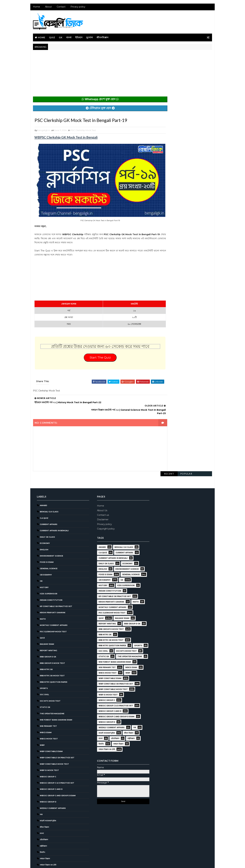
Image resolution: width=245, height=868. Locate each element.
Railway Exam (47, 625)
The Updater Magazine (52, 695)
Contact (61, 8)
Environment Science (51, 537)
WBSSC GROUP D (48, 783)
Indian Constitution (51, 581)
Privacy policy (78, 8)
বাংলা (69, 38)
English (44, 531)
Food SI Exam (46, 543)
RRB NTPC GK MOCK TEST (52, 657)
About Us (101, 491)
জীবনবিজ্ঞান (102, 38)
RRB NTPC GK (46, 650)
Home (36, 8)
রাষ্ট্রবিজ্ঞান (43, 827)
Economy (45, 524)
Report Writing (48, 631)
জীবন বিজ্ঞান (44, 808)
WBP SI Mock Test (49, 751)
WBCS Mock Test (49, 720)
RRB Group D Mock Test (52, 644)
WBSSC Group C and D (51, 770)
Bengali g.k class (49, 493)
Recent (169, 56)
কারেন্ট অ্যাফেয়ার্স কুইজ (48, 802)
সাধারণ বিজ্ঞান (45, 840)
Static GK (45, 688)
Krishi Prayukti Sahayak (52, 594)
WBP (42, 726)
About (48, 8)
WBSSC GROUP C (48, 758)
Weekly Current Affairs (52, 789)
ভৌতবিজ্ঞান (44, 821)
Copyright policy (104, 510)
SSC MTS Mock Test (50, 682)
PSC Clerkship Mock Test (83, 131)
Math (42, 600)
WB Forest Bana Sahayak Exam (56, 701)
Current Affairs (48, 505)
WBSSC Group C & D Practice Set (57, 764)
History (44, 568)
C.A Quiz (44, 499)
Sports (44, 669)
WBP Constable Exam (51, 732)
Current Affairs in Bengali (54, 512)
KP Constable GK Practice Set (56, 587)
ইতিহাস (79, 38)
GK (60, 38)
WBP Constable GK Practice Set (57, 739)
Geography (46, 556)
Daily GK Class (47, 518)
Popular (187, 56)
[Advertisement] (94, 75)
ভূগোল (89, 38)
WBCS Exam (45, 713)
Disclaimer (101, 501)
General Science (48, 549)
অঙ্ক (41, 795)
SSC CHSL (44, 676)
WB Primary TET (48, 707)
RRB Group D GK (48, 638)
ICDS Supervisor (48, 575)
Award (43, 486)
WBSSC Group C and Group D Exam (57, 777)
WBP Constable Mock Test (54, 745)
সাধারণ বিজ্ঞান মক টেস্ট (48, 846)
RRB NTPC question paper (53, 663)
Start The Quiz (94, 357)
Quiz (52, 38)
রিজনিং (42, 833)
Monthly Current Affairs (53, 606)
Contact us (102, 496)
